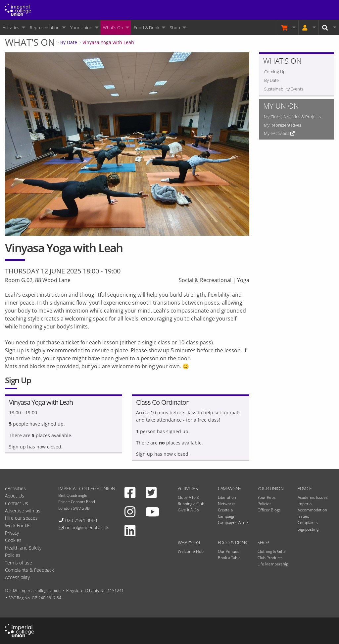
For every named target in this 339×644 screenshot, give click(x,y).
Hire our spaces (21, 518)
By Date (69, 42)
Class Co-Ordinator (162, 402)
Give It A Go (188, 510)
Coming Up (275, 72)
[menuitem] (14, 28)
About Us (15, 496)
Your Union (81, 28)
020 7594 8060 (81, 520)
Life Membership (273, 564)
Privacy (12, 533)
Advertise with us (23, 511)
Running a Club (191, 504)
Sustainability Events (284, 89)
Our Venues (229, 551)
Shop (175, 28)
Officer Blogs (269, 510)
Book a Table (229, 558)
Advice (305, 488)
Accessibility (17, 577)
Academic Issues (313, 497)
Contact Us (17, 503)
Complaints (308, 523)
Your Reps (267, 497)
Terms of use (19, 563)
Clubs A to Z (188, 497)
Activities (11, 28)
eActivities (15, 488)
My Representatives (283, 125)
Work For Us (18, 526)
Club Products (270, 558)
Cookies (13, 540)
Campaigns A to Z (233, 523)
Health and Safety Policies (23, 551)
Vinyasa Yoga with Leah (108, 42)
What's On (113, 28)
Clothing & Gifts (272, 551)
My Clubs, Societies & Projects (292, 117)
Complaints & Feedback (29, 570)
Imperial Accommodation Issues (312, 510)
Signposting (308, 529)
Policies (265, 504)
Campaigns (230, 488)
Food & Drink (146, 28)
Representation (45, 28)
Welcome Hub (191, 551)
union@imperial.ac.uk (87, 527)
